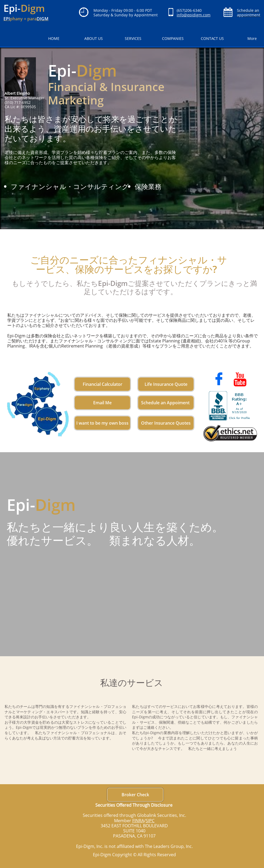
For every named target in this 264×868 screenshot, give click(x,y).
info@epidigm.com (194, 15)
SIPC (150, 821)
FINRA (138, 821)
